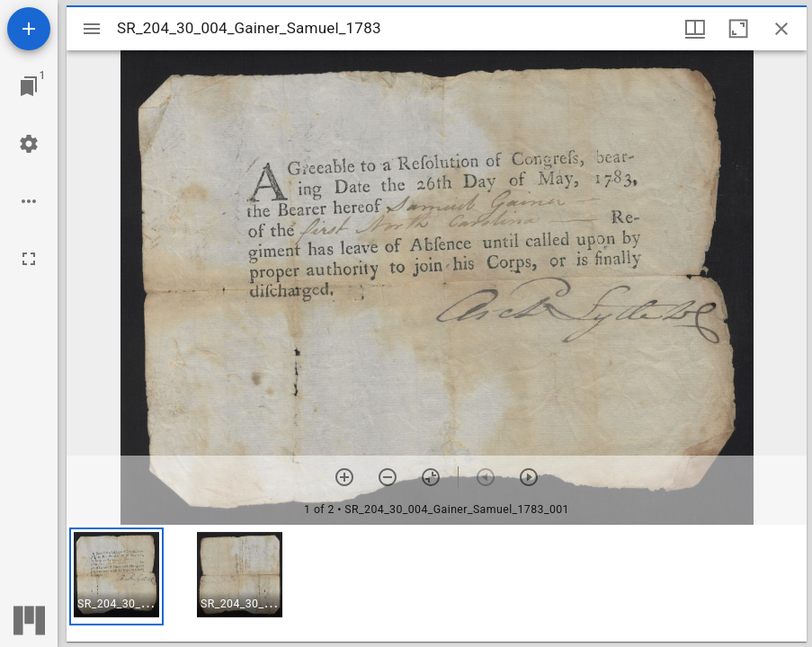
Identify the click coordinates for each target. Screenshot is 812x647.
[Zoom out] (388, 477)
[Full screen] (29, 259)
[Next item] (529, 477)
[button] (116, 576)
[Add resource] (29, 29)
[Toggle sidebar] (92, 29)
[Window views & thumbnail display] (695, 29)
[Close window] (781, 29)
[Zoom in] (344, 477)
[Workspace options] (29, 201)
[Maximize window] (738, 29)
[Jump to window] (29, 86)
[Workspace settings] (29, 144)
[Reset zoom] (431, 477)
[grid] (437, 583)
